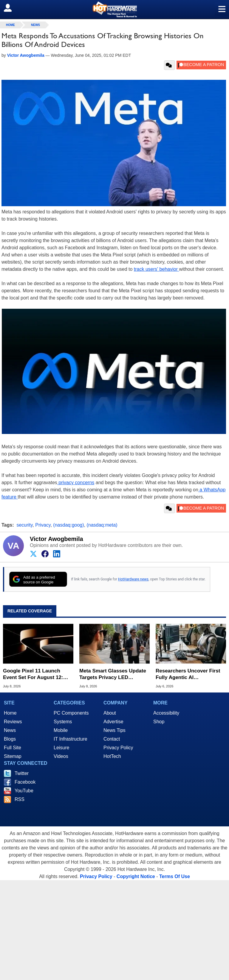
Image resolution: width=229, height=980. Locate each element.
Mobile (61, 730)
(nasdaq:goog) (68, 525)
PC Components (71, 713)
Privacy (43, 525)
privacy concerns (76, 483)
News (35, 25)
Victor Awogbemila (57, 539)
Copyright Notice (136, 876)
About (110, 713)
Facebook (25, 782)
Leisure (61, 748)
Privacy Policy (118, 748)
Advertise (113, 722)
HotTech (112, 756)
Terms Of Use (175, 876)
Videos (61, 756)
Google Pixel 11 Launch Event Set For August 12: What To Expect (33, 674)
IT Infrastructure (71, 739)
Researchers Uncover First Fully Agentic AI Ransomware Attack (188, 674)
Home (10, 713)
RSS (20, 799)
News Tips (114, 730)
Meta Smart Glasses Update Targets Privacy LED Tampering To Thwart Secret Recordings (113, 674)
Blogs (10, 739)
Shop (159, 722)
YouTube (24, 791)
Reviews (13, 722)
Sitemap (13, 756)
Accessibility (166, 713)
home (10, 25)
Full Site (13, 748)
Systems (63, 722)
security (24, 525)
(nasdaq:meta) (102, 525)
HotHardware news (133, 579)
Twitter (22, 773)
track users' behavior (157, 269)
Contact (112, 739)
